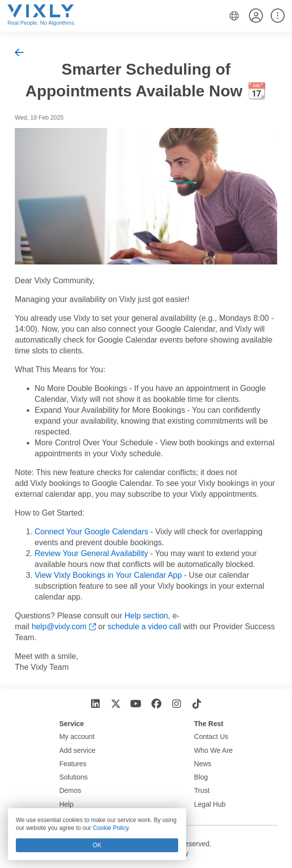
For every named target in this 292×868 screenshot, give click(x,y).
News (203, 764)
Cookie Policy (110, 828)
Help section (146, 616)
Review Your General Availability (91, 553)
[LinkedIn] (95, 704)
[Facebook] (156, 704)
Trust (202, 790)
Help (67, 804)
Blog (201, 777)
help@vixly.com (59, 627)
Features (73, 764)
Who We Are (213, 750)
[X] (116, 704)
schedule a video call (144, 627)
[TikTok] (197, 704)
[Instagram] (176, 704)
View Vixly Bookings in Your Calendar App (108, 575)
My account (77, 737)
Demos (70, 790)
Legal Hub (210, 804)
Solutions (74, 777)
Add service (77, 750)
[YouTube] (136, 704)
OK (97, 845)
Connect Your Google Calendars (92, 532)
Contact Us (211, 737)
